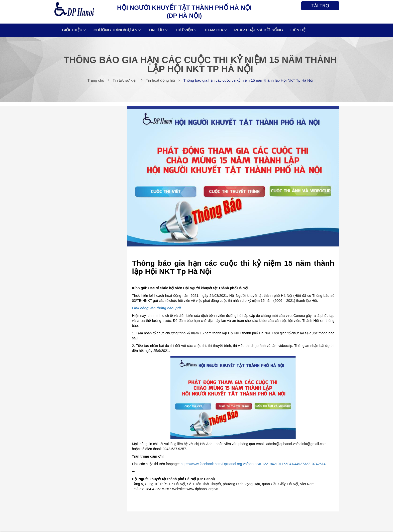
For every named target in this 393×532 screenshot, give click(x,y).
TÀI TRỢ (320, 6)
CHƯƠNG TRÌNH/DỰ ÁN (119, 30)
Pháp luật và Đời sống (258, 30)
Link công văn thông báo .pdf (157, 309)
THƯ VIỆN (186, 30)
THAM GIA (215, 30)
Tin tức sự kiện (125, 81)
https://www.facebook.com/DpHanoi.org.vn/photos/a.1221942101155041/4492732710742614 (253, 464)
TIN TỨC (159, 30)
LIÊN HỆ (298, 30)
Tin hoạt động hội (160, 81)
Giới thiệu (76, 30)
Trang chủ (96, 81)
